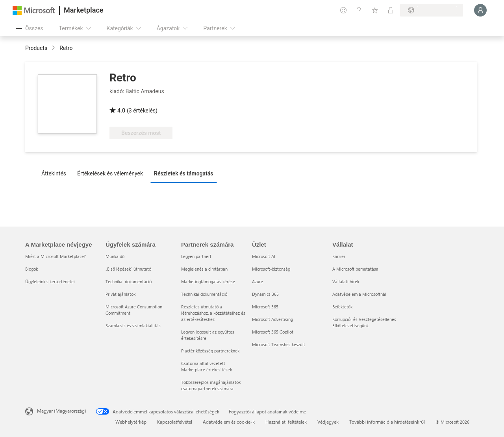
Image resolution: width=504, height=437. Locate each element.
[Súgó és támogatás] (359, 10)
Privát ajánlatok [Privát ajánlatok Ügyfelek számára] (120, 294)
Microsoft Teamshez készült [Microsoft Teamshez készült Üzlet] (279, 344)
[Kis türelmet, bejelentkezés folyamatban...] (480, 10)
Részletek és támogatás (183, 173)
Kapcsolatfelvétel (175, 422)
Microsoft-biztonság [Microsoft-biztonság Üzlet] (271, 269)
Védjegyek (328, 422)
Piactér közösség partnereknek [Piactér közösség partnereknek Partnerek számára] (210, 351)
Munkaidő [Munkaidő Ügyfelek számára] (115, 256)
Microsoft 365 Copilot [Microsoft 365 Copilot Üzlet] (273, 332)
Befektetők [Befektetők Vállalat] (342, 307)
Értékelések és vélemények (110, 173)
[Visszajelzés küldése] (343, 10)
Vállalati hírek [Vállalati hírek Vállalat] (346, 281)
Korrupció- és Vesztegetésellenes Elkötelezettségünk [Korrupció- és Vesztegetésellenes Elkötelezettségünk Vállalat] (364, 322)
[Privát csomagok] (391, 10)
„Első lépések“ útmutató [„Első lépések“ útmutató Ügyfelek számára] (128, 269)
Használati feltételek (286, 422)
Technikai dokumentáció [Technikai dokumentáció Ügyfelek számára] (129, 281)
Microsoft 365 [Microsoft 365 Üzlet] (265, 307)
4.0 (121, 111)
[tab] (56, 173)
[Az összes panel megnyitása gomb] (30, 28)
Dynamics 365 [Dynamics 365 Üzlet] (265, 294)
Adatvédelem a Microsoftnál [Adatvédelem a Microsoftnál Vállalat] (359, 294)
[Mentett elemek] (375, 10)
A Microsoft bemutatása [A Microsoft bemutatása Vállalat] (355, 269)
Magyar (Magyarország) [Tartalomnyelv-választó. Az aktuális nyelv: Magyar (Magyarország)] (62, 411)
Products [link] (36, 48)
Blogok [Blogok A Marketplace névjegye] (31, 269)
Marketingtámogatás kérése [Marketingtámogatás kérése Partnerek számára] (208, 281)
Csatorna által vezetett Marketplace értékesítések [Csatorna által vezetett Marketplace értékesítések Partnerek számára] (207, 366)
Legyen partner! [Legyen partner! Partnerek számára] (196, 256)
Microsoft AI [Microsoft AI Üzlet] (264, 256)
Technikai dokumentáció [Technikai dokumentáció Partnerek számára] (204, 294)
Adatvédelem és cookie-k (229, 422)
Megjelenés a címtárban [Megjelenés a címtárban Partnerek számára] (204, 269)
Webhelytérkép (131, 422)
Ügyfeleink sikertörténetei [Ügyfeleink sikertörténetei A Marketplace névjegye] (50, 281)
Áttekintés (54, 173)
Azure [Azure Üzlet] (258, 281)
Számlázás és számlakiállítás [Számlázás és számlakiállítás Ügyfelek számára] (133, 325)
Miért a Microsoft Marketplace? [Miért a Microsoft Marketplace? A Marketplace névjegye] (56, 256)
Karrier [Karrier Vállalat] (339, 256)
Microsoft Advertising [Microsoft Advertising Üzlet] (272, 319)
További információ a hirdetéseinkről (387, 422)
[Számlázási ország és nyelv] (432, 10)
